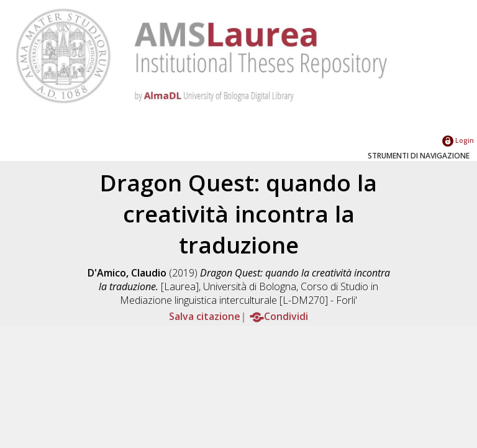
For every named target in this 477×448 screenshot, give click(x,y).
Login (458, 140)
